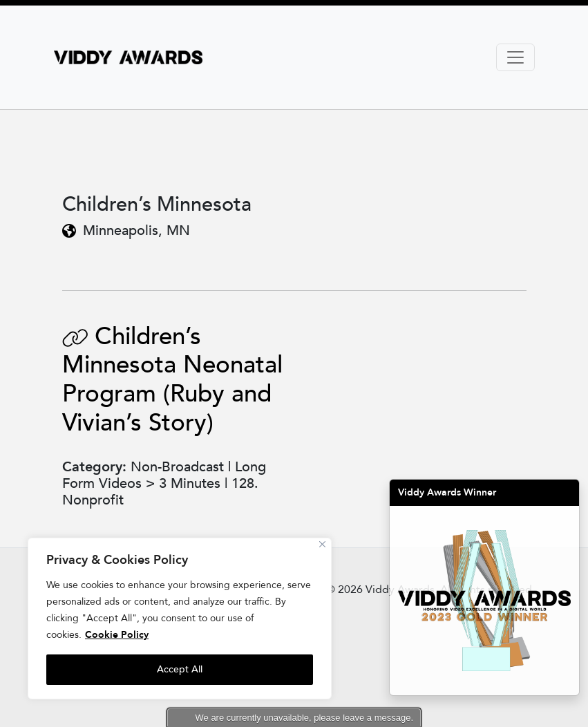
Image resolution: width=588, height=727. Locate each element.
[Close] (322, 544)
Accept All (180, 669)
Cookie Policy (117, 635)
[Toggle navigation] (515, 57)
